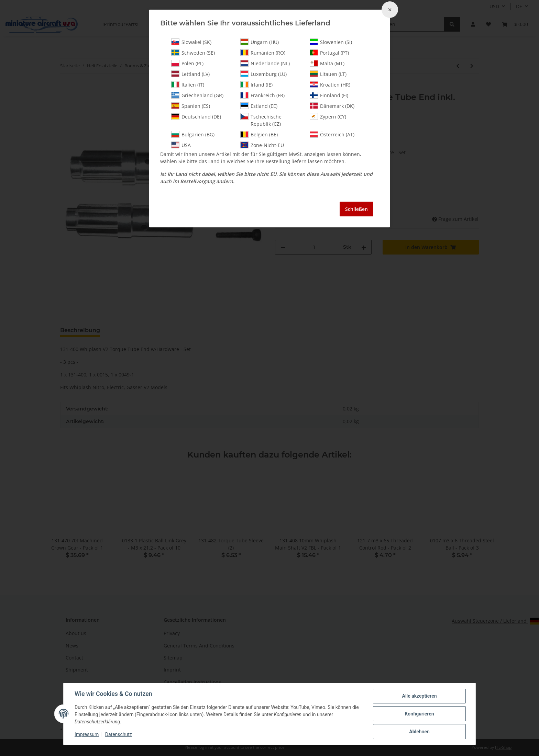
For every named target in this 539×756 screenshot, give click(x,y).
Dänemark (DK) (332, 106)
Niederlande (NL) (265, 63)
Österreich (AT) (332, 134)
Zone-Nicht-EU (262, 145)
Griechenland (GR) (197, 95)
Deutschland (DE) (196, 116)
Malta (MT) (327, 63)
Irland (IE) (256, 84)
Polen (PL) (187, 63)
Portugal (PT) (329, 53)
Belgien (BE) (259, 134)
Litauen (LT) (328, 74)
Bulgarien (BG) (193, 134)
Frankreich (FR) (262, 95)
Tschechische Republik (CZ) (261, 120)
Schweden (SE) (193, 53)
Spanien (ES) (191, 106)
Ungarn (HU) (260, 42)
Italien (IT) (188, 84)
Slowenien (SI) (331, 42)
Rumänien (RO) (263, 53)
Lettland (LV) (190, 74)
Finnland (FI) (329, 95)
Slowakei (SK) (191, 42)
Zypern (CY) (328, 116)
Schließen (356, 209)
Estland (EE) (259, 106)
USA (181, 145)
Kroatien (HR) (330, 84)
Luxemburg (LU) (263, 74)
